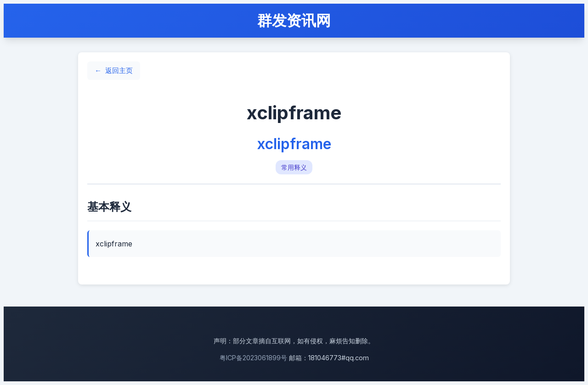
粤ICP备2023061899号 (253, 358)
